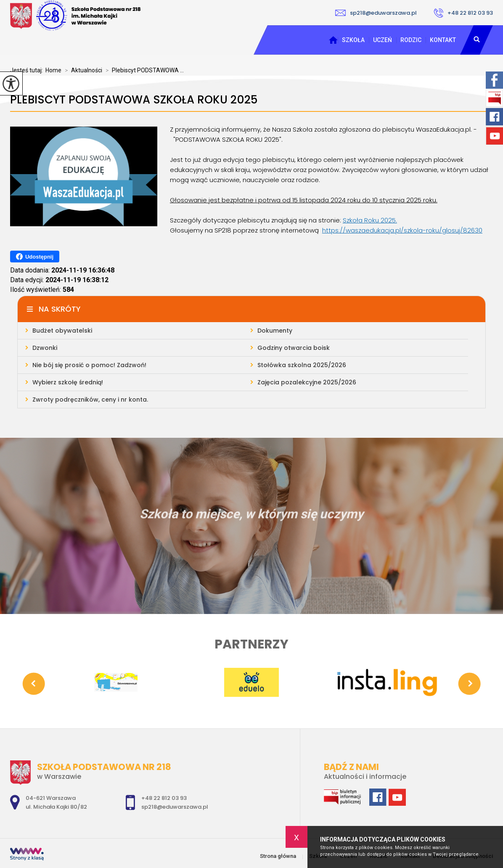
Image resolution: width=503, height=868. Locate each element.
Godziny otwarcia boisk (294, 348)
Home (53, 70)
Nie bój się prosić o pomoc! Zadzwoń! (89, 365)
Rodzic (411, 40)
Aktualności (82, 70)
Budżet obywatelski (62, 331)
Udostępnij (35, 257)
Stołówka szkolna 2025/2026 (302, 365)
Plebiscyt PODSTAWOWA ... (143, 70)
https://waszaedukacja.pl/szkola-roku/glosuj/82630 (402, 230)
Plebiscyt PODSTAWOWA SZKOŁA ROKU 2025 (134, 100)
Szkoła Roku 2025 (369, 220)
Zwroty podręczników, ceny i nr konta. (90, 400)
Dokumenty (275, 331)
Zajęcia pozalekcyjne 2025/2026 (307, 382)
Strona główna (333, 40)
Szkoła (353, 40)
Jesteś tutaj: (28, 70)
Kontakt (443, 40)
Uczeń (383, 40)
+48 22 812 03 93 (463, 13)
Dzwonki (45, 348)
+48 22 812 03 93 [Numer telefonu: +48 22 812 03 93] (164, 798)
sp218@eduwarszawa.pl (376, 13)
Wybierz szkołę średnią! (68, 382)
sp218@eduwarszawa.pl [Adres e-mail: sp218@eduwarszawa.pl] (175, 807)
